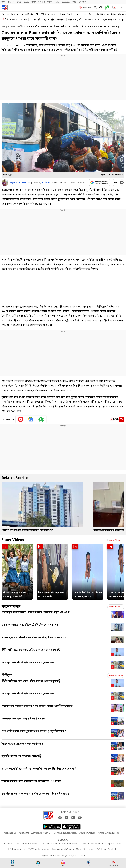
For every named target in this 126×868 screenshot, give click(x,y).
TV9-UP (82, 2)
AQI (101, 7)
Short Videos (13, 540)
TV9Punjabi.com (17, 849)
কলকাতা (52, 14)
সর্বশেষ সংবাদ (11, 607)
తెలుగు (26, 2)
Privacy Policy (87, 833)
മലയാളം (66, 2)
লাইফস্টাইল (100, 14)
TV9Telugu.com (71, 844)
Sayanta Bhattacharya (20, 183)
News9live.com (30, 844)
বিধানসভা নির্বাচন (27, 14)
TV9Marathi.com (91, 844)
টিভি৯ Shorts (11, 20)
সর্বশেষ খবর (12, 14)
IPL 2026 (41, 14)
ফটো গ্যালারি (49, 20)
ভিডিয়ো (7, 675)
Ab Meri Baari (92, 20)
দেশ (85, 14)
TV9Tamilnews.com (39, 849)
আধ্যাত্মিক (111, 14)
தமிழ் (57, 2)
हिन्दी (4, 2)
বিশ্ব (91, 14)
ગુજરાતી (41, 2)
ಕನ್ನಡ (19, 2)
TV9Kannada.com (50, 844)
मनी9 (74, 2)
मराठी (34, 2)
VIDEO (24, 20)
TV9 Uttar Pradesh (106, 849)
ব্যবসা (79, 14)
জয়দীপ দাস (46, 183)
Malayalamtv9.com (63, 849)
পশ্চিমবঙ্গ (62, 14)
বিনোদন (71, 14)
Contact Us (10, 833)
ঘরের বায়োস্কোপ (109, 20)
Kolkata (22, 27)
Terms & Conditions (108, 833)
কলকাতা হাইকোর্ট (75, 20)
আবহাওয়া (61, 20)
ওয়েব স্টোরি (35, 20)
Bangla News (8, 27)
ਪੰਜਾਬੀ (50, 2)
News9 (11, 2)
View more (116, 540)
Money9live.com (85, 849)
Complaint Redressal (66, 833)
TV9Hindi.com (12, 844)
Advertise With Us (41, 833)
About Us (24, 833)
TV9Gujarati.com (111, 844)
